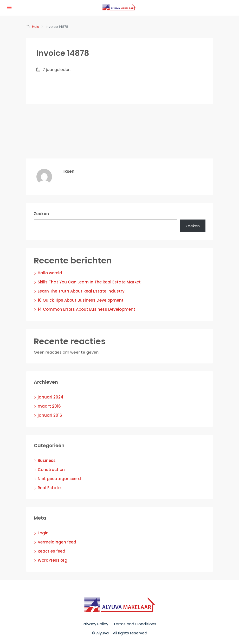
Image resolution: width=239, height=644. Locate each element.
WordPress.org (53, 560)
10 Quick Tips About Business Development (81, 300)
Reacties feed (51, 551)
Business (47, 460)
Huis (35, 27)
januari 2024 (51, 397)
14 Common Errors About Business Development (86, 309)
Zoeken (41, 214)
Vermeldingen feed (57, 542)
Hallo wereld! (51, 273)
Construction (51, 470)
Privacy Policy (95, 624)
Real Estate (49, 488)
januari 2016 (50, 415)
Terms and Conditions (135, 624)
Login (43, 533)
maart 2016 (49, 406)
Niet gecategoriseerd (59, 479)
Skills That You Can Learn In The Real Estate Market (89, 282)
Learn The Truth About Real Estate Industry (81, 291)
